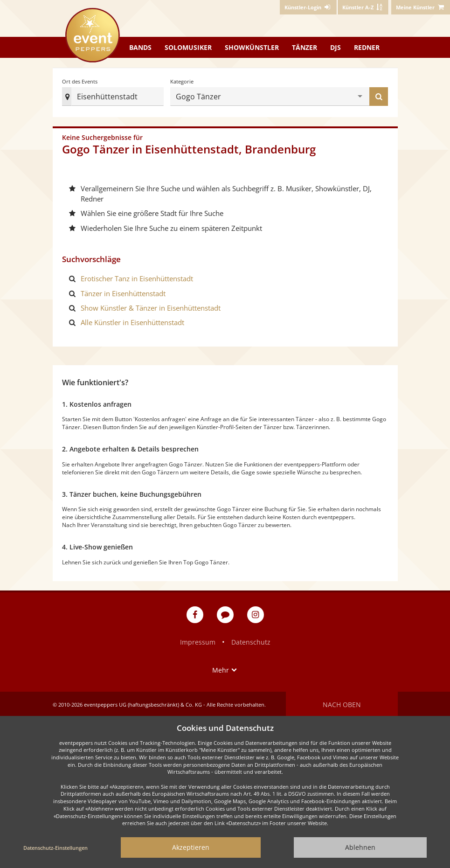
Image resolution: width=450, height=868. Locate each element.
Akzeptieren (191, 847)
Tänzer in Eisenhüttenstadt (123, 292)
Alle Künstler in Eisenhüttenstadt (132, 321)
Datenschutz (251, 641)
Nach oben (342, 703)
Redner (367, 47)
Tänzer (305, 47)
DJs (336, 47)
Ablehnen (360, 847)
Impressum (198, 641)
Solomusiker (188, 47)
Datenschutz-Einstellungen (55, 848)
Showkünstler (252, 47)
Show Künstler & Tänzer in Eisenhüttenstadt (151, 307)
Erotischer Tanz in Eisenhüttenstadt (137, 278)
